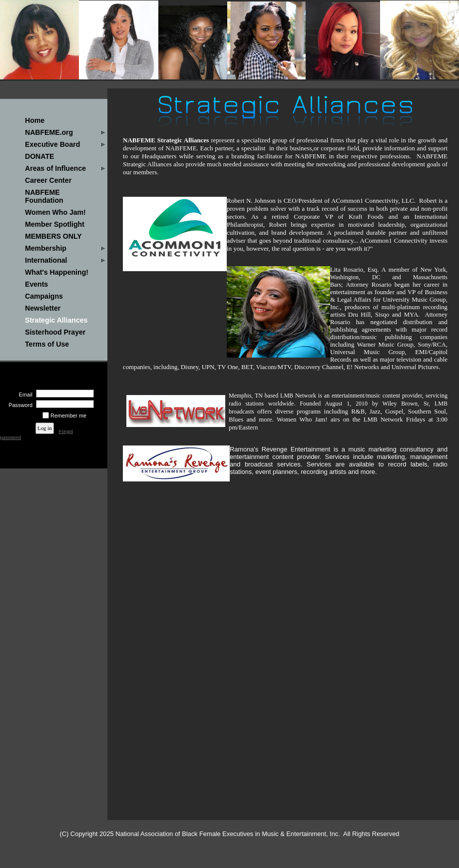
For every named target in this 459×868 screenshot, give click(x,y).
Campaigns (44, 296)
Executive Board (52, 144)
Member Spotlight (55, 224)
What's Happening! (57, 272)
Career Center (48, 180)
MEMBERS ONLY (53, 236)
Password (19, 405)
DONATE (39, 156)
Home (35, 120)
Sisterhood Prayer (55, 332)
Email (24, 395)
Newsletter (43, 308)
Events (36, 284)
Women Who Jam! (55, 212)
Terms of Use (47, 344)
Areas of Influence (55, 168)
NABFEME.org (49, 132)
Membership (46, 248)
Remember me (68, 416)
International (46, 260)
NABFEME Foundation (44, 196)
